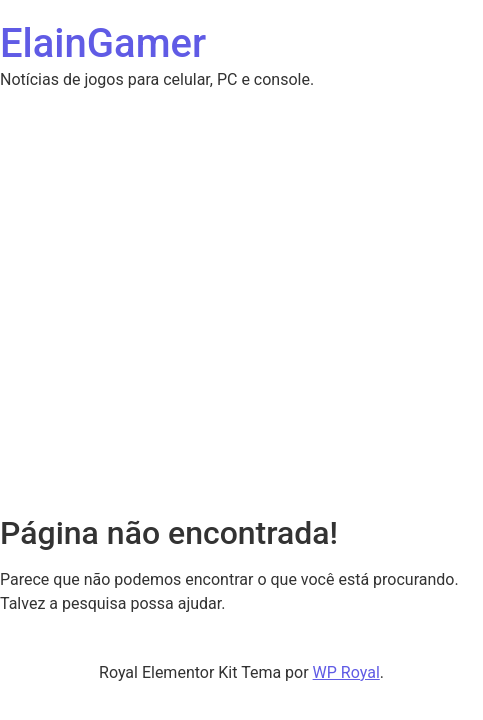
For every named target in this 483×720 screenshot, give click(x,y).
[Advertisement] (241, 217)
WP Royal (346, 672)
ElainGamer (103, 43)
